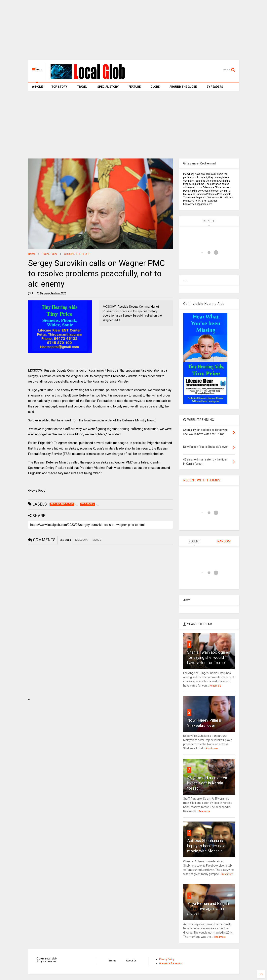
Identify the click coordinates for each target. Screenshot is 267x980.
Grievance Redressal (171, 963)
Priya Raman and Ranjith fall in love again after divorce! (208, 909)
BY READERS (215, 87)
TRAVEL (82, 87)
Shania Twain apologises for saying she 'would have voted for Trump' (209, 657)
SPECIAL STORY (108, 87)
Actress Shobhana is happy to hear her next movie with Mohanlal (207, 846)
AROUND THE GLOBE (183, 87)
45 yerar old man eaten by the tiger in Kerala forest (207, 783)
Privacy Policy (167, 959)
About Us (131, 961)
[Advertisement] (133, 32)
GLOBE (155, 87)
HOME (38, 87)
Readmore (215, 686)
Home (32, 254)
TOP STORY (59, 87)
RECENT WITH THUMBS (202, 480)
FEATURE (135, 87)
